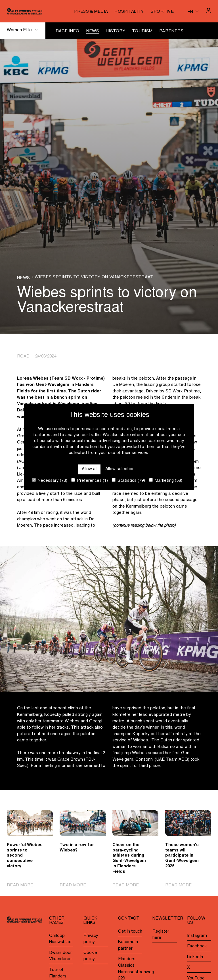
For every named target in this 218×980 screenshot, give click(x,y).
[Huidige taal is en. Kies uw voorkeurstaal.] (193, 11)
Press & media (91, 12)
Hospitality (129, 12)
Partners (171, 31)
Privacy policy (91, 939)
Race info (68, 31)
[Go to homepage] (25, 11)
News (93, 31)
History (116, 31)
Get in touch (130, 932)
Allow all (90, 469)
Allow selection (120, 469)
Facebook (197, 946)
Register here (161, 935)
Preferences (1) (90, 480)
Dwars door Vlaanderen (60, 956)
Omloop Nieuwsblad (60, 939)
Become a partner (128, 945)
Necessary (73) (50, 480)
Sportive (162, 12)
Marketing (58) (166, 480)
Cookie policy (90, 956)
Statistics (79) (128, 480)
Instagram (197, 936)
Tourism (142, 31)
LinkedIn (195, 957)
